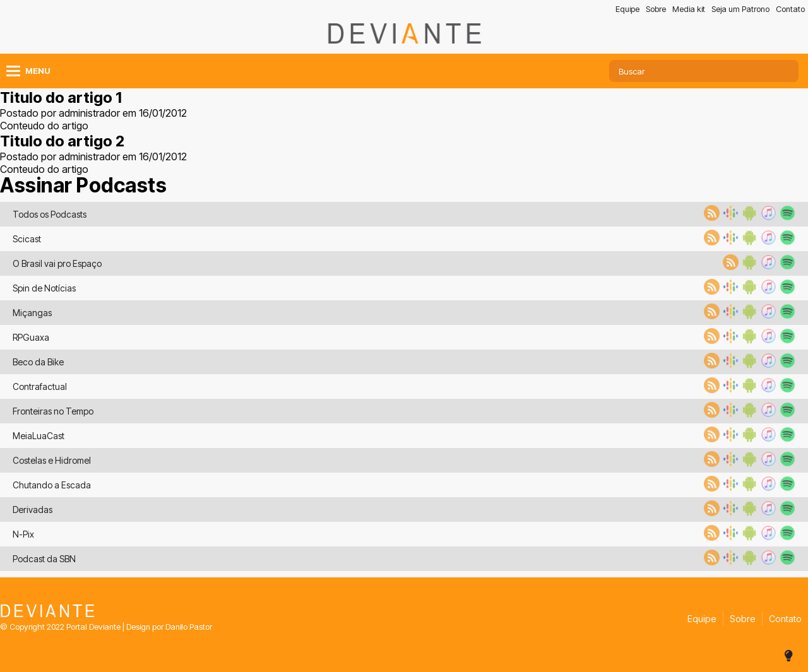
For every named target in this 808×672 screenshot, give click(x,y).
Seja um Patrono (740, 9)
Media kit (689, 9)
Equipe (627, 9)
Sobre (656, 9)
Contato (790, 9)
